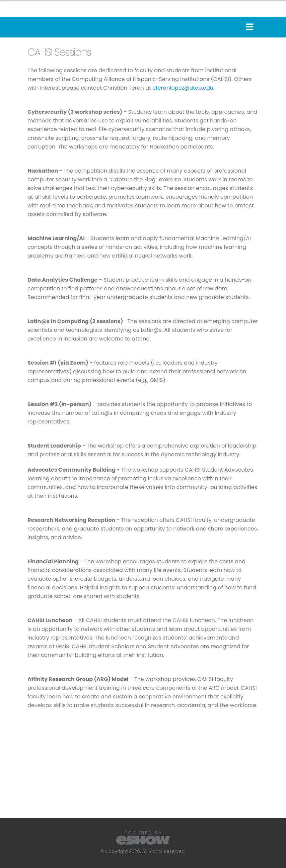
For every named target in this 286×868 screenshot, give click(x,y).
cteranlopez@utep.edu (183, 88)
